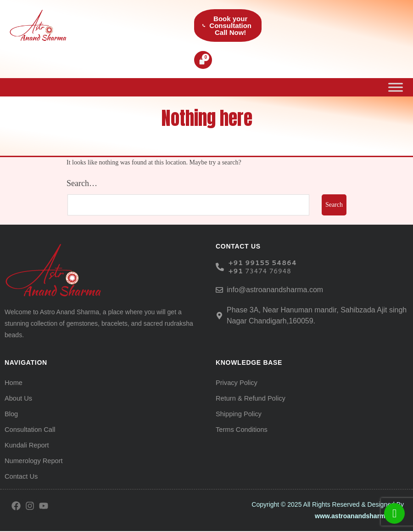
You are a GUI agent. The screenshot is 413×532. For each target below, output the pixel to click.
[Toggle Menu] (396, 88)
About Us (18, 399)
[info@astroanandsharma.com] (219, 291)
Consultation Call (29, 430)
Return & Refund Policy (249, 399)
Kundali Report (26, 446)
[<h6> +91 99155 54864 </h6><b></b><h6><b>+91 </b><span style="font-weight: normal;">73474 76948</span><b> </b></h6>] (220, 268)
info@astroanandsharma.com (275, 291)
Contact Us (20, 477)
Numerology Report (32, 462)
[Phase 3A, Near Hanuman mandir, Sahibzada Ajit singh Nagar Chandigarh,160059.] (219, 317)
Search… (82, 184)
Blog (11, 415)
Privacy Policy (236, 384)
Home (13, 384)
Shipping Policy (238, 415)
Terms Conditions (240, 430)
